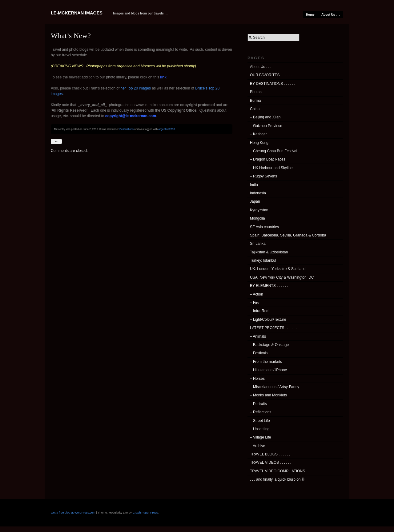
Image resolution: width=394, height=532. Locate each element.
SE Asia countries (264, 227)
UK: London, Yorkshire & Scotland (278, 269)
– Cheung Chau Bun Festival (273, 151)
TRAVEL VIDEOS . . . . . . (271, 463)
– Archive (257, 446)
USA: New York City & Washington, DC (282, 277)
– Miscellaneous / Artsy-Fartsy (275, 387)
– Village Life (261, 437)
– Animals (258, 336)
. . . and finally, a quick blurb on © (277, 479)
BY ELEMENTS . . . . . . (269, 286)
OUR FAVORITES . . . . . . (271, 75)
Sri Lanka (258, 244)
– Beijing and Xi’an (265, 117)
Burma (255, 101)
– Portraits (258, 404)
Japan (255, 201)
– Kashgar (258, 134)
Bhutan (256, 92)
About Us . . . (331, 15)
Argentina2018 (167, 129)
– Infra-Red (259, 311)
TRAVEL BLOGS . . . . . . (270, 454)
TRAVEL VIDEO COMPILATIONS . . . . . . (284, 471)
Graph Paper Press (145, 512)
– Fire (255, 303)
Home (310, 15)
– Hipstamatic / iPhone (268, 370)
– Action (257, 294)
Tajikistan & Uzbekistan (269, 252)
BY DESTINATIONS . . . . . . (273, 84)
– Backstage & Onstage (269, 345)
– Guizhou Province (266, 126)
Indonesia (258, 193)
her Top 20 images (136, 88)
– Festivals (259, 353)
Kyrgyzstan (259, 210)
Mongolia (257, 218)
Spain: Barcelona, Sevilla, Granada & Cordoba (288, 235)
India (254, 185)
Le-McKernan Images (77, 13)
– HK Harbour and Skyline (271, 168)
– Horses (257, 379)
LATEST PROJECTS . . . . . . (273, 328)
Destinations (127, 129)
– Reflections (261, 412)
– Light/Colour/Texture (268, 320)
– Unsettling (260, 429)
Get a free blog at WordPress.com (73, 512)
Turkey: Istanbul (263, 260)
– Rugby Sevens (263, 176)
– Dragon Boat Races (268, 159)
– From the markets (266, 362)
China (255, 109)
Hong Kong (259, 143)
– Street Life (260, 421)
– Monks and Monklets (268, 395)
